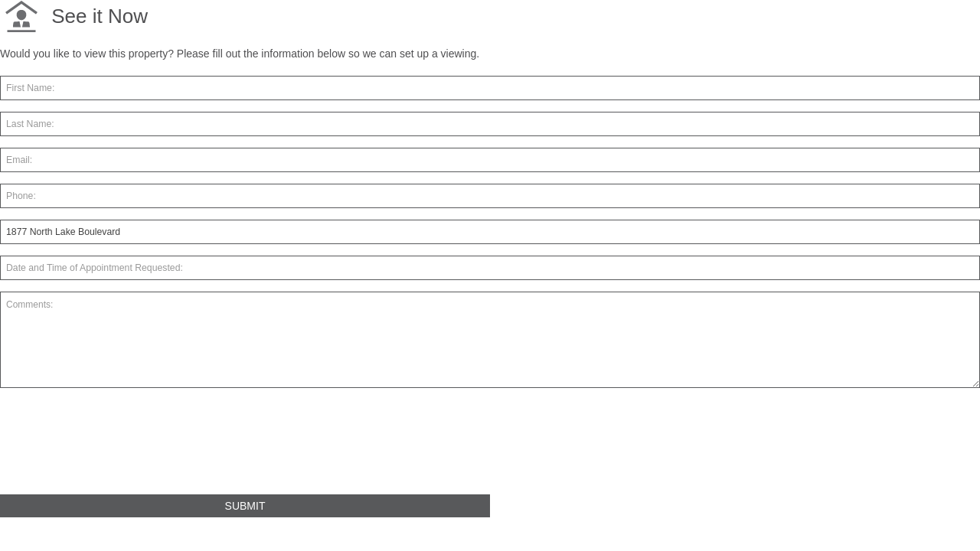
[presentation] (116, 448)
